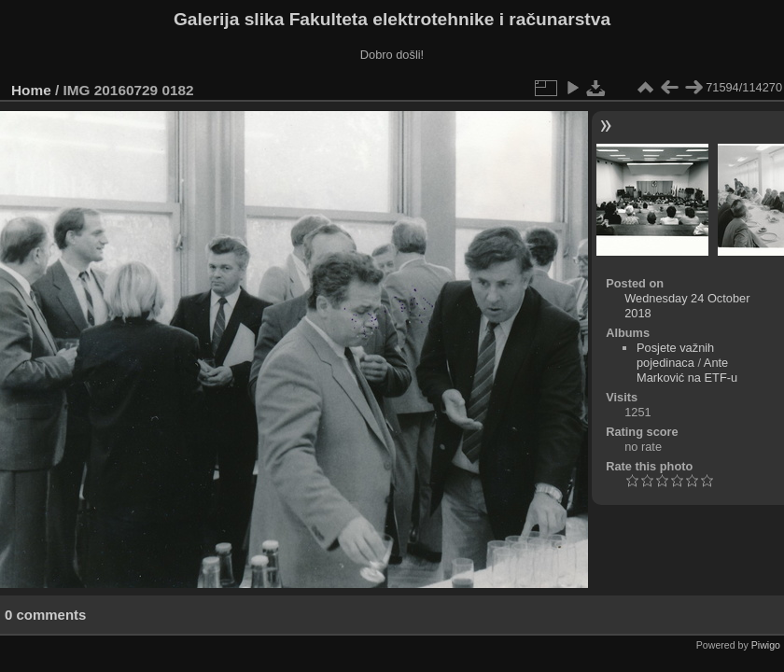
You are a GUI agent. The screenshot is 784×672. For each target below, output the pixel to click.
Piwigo (766, 645)
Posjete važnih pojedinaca (675, 355)
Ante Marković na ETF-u (687, 370)
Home (31, 90)
